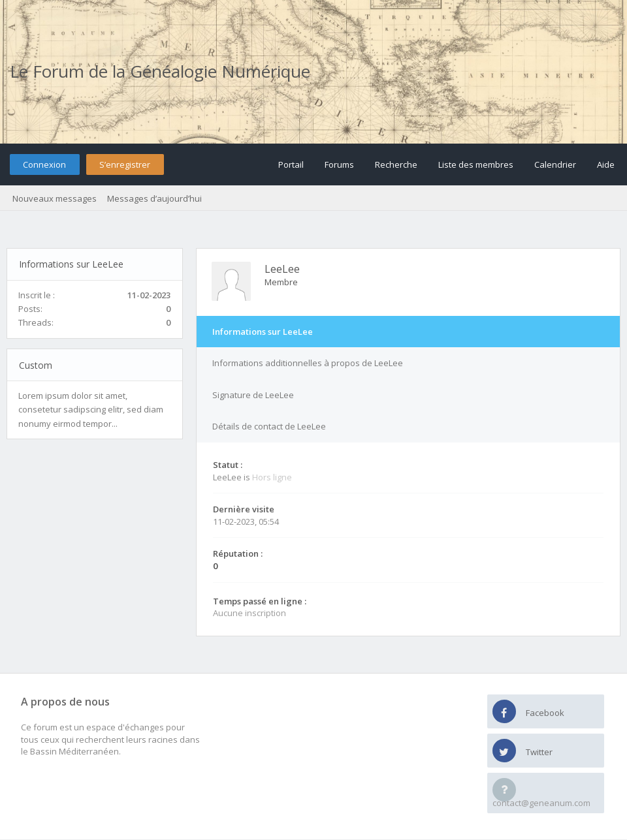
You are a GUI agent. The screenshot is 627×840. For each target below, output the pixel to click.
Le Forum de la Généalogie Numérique (160, 71)
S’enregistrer (125, 164)
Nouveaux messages (55, 198)
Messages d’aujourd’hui (154, 198)
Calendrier (555, 164)
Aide (606, 164)
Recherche (396, 164)
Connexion (44, 164)
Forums (339, 164)
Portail (291, 164)
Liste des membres (476, 164)
